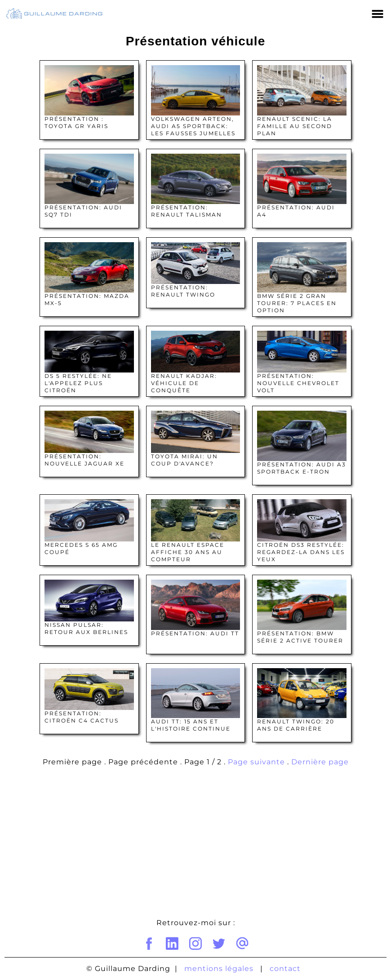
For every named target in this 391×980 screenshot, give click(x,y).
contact (285, 969)
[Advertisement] (196, 845)
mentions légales (219, 969)
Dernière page (320, 762)
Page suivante (256, 762)
